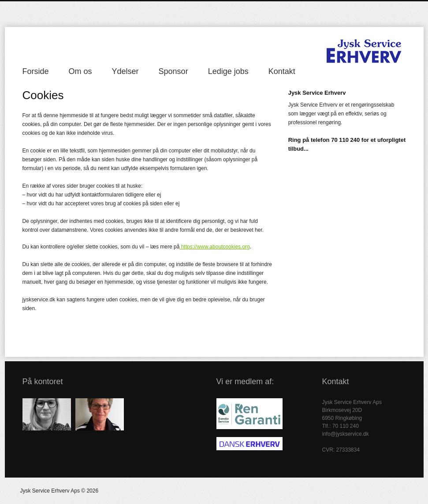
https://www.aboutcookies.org (214, 247)
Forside (36, 71)
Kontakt (282, 71)
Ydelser (125, 71)
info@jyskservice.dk (346, 434)
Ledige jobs (228, 71)
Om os (80, 71)
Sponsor (173, 71)
